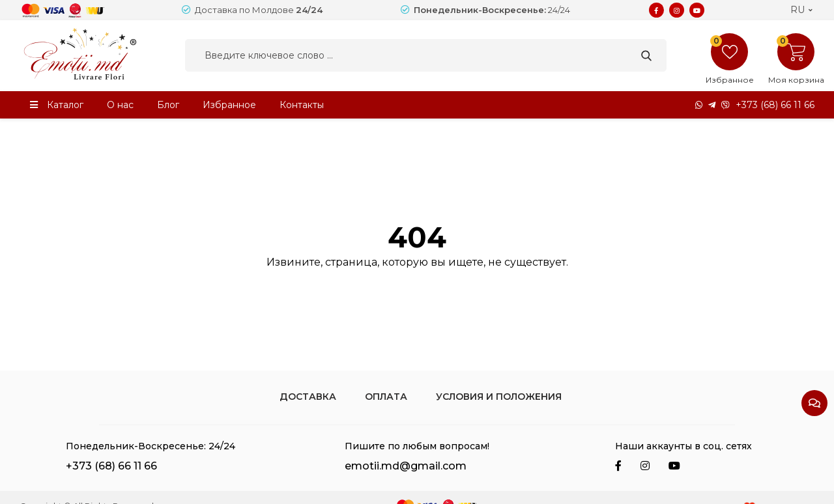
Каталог (65, 105)
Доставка (308, 397)
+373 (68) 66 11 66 (775, 105)
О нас (120, 105)
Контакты (302, 105)
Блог (168, 105)
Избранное (229, 105)
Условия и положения (499, 397)
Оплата (386, 397)
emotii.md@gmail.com (406, 466)
